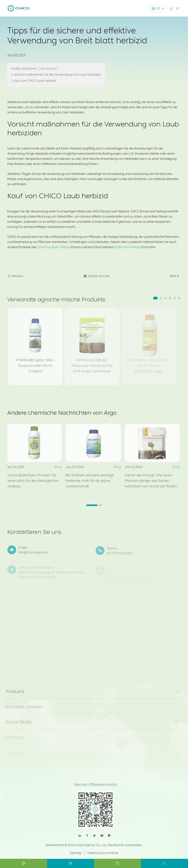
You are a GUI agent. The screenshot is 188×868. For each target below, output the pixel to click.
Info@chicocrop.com (33, 555)
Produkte (13, 691)
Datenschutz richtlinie (103, 853)
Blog (56, 467)
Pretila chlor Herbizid (128, 247)
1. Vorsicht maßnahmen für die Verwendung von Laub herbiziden (56, 74)
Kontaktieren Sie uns (34, 534)
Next (175, 276)
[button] (155, 298)
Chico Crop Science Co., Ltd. (87, 845)
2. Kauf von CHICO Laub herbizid (33, 80)
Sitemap (76, 853)
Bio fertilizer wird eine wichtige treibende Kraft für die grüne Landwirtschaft (88, 481)
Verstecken (48, 68)
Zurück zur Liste (97, 276)
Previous (15, 276)
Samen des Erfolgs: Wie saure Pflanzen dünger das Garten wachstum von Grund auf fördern (149, 481)
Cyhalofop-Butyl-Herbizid (54, 247)
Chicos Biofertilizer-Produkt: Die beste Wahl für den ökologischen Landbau (31, 481)
